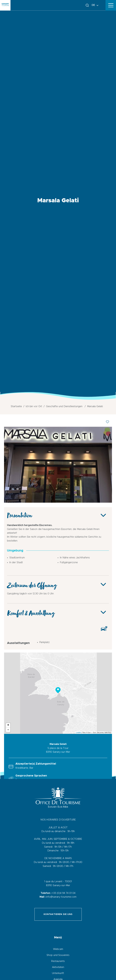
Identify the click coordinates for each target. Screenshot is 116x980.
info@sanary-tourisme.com (61, 897)
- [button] (8, 730)
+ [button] (8, 725)
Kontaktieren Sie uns (58, 914)
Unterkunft (58, 973)
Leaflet (78, 733)
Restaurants (58, 961)
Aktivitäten (58, 967)
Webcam (58, 949)
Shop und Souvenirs (58, 955)
